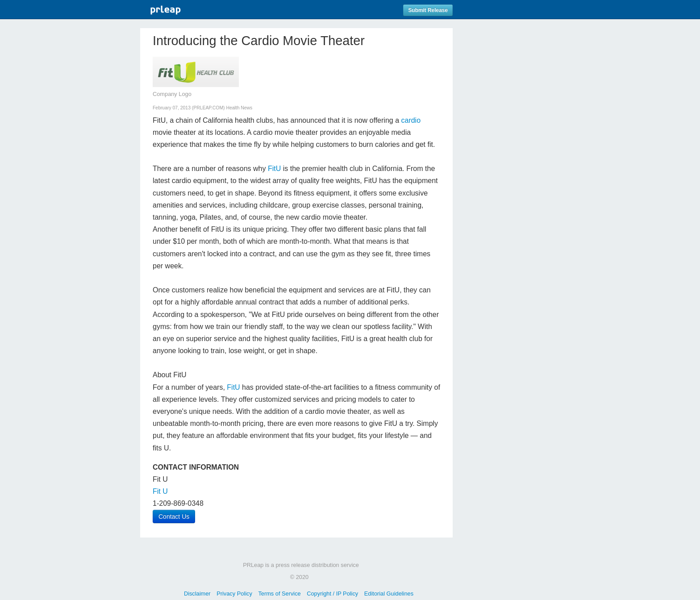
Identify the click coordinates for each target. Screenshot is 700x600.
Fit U (160, 491)
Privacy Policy (234, 594)
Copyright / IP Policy (332, 594)
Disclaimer (197, 594)
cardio (411, 120)
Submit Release (428, 10)
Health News (239, 108)
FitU (274, 169)
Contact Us (174, 517)
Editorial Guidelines (389, 594)
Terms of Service (279, 594)
